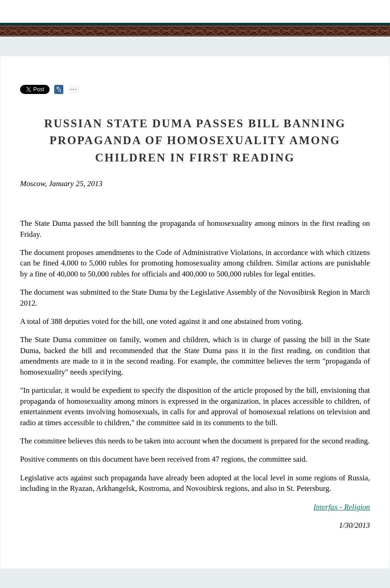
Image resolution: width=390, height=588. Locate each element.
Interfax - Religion (342, 507)
